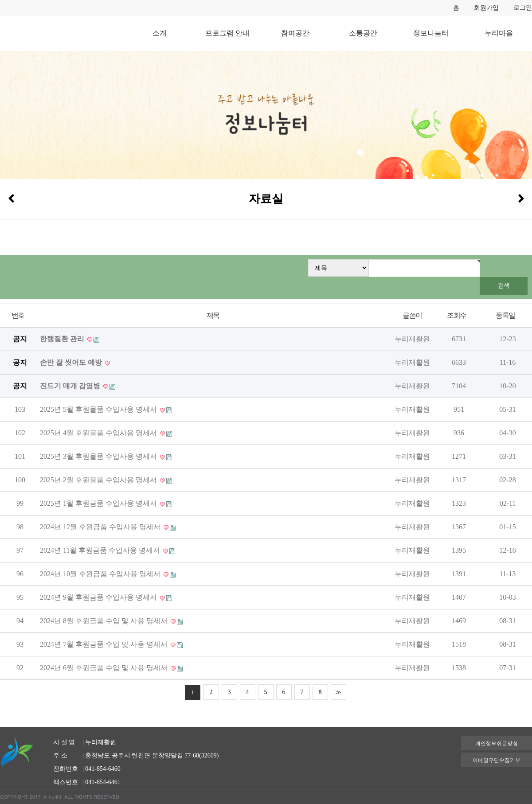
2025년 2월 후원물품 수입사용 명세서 (99, 480)
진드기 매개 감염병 (71, 386)
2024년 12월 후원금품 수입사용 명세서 (101, 527)
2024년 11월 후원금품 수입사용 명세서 (101, 550)
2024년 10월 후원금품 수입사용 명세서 (101, 574)
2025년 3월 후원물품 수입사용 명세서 (99, 456)
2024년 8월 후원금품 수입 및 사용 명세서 (105, 621)
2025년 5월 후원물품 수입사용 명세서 (99, 409)
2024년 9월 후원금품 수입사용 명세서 (99, 597)
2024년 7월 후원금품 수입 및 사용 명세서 (105, 644)
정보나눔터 (431, 33)
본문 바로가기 (0, 0)
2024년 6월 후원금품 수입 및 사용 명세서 (105, 668)
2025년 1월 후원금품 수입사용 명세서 (99, 503)
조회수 (456, 315)
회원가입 (486, 8)
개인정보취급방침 (497, 743)
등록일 (505, 315)
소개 (160, 33)
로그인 (523, 8)
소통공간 (363, 33)
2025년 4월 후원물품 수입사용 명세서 (99, 433)
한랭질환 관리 (63, 339)
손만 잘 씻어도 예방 (72, 362)
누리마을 (499, 33)
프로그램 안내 (227, 33)
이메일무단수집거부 (497, 760)
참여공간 (295, 33)
